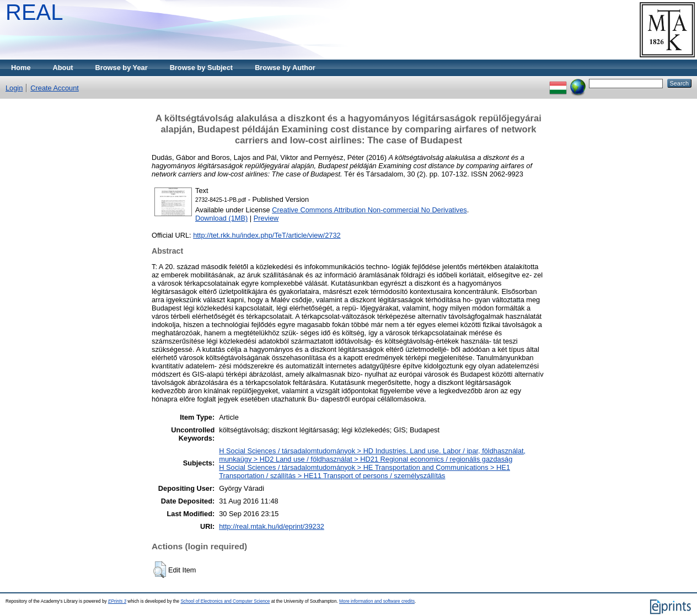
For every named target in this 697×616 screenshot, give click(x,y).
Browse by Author (285, 68)
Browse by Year (122, 68)
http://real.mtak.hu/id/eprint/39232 (272, 526)
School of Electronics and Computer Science (225, 601)
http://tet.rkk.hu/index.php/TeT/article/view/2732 (267, 235)
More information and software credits (377, 601)
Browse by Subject (202, 68)
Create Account (55, 88)
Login (14, 88)
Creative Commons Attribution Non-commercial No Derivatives (369, 210)
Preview (266, 218)
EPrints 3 (117, 601)
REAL (34, 12)
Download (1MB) (221, 218)
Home (21, 68)
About (63, 68)
